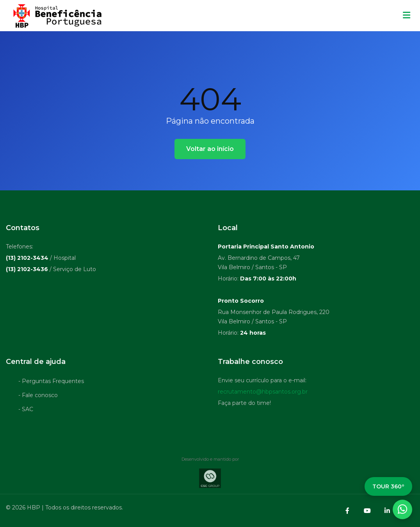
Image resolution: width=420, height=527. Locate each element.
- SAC (26, 411)
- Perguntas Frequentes (51, 383)
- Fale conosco (38, 397)
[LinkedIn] (387, 511)
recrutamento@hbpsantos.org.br (263, 393)
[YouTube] (367, 511)
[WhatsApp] (402, 509)
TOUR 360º (388, 486)
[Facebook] (347, 511)
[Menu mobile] (407, 16)
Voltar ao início (210, 149)
